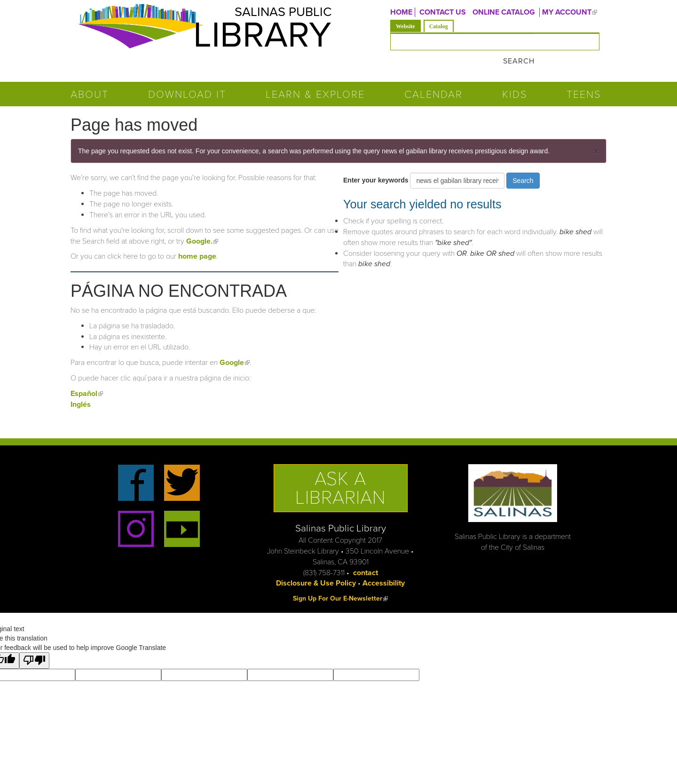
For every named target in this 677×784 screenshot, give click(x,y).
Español (87, 376)
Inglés (81, 387)
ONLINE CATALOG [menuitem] (504, 12)
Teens (584, 77)
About (90, 77)
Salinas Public (273, 14)
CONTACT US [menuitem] (443, 12)
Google (235, 345)
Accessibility (384, 566)
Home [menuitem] (401, 12)
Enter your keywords (377, 163)
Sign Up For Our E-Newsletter (340, 581)
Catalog (439, 26)
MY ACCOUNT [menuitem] (571, 12)
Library (249, 39)
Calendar (433, 77)
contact (366, 555)
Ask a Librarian (341, 471)
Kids (515, 77)
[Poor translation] (34, 643)
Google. (202, 223)
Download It (187, 77)
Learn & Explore (315, 77)
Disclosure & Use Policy (316, 566)
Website (408, 26)
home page (197, 239)
